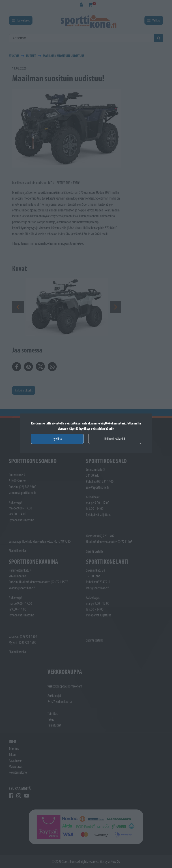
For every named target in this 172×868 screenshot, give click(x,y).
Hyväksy (57, 439)
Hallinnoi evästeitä (115, 439)
